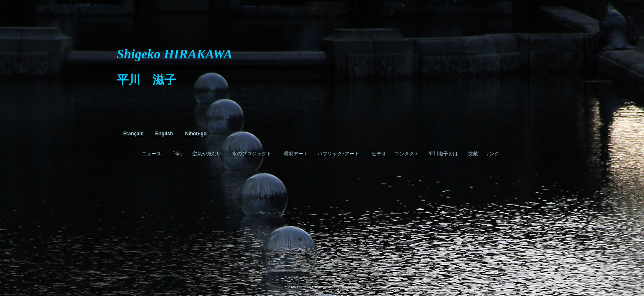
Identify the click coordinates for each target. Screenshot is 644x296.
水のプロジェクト (252, 154)
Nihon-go (196, 134)
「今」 (177, 154)
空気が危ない (207, 154)
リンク (492, 154)
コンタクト (407, 154)
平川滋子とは (443, 154)
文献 (473, 154)
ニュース (152, 154)
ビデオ (379, 154)
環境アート (296, 154)
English (164, 134)
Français (133, 134)
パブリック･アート (338, 154)
